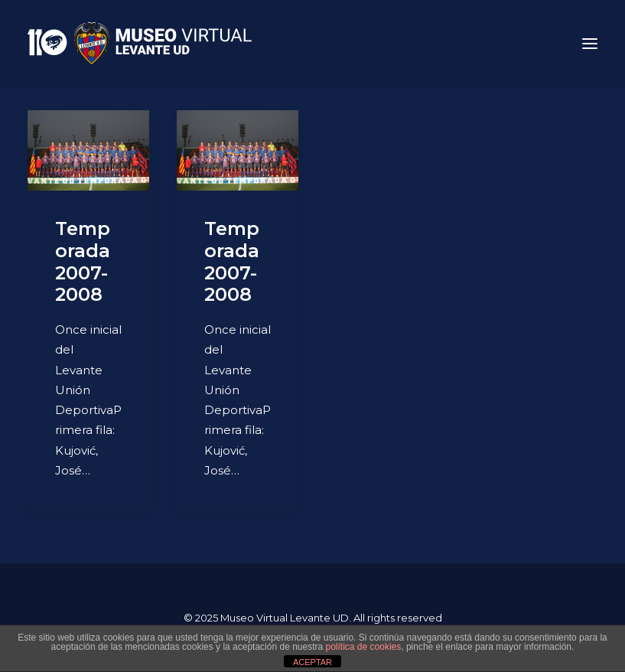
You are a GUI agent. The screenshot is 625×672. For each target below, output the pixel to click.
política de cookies (364, 647)
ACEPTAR (312, 662)
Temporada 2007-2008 (83, 261)
